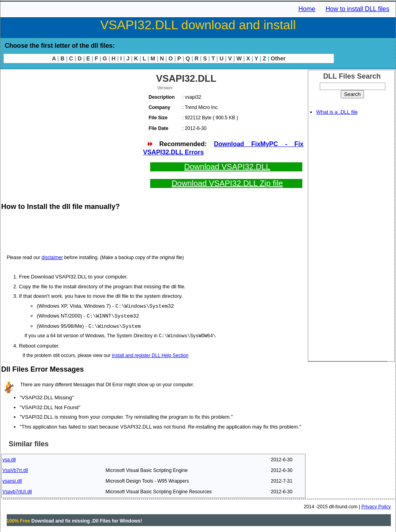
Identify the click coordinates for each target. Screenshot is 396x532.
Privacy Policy (376, 506)
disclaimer (52, 258)
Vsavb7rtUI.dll (17, 491)
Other (278, 58)
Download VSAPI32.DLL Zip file (227, 183)
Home (307, 9)
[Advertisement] (72, 126)
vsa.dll (9, 459)
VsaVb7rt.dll (15, 469)
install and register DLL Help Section (150, 354)
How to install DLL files (357, 9)
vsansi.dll (12, 480)
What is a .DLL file (337, 112)
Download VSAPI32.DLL (227, 167)
